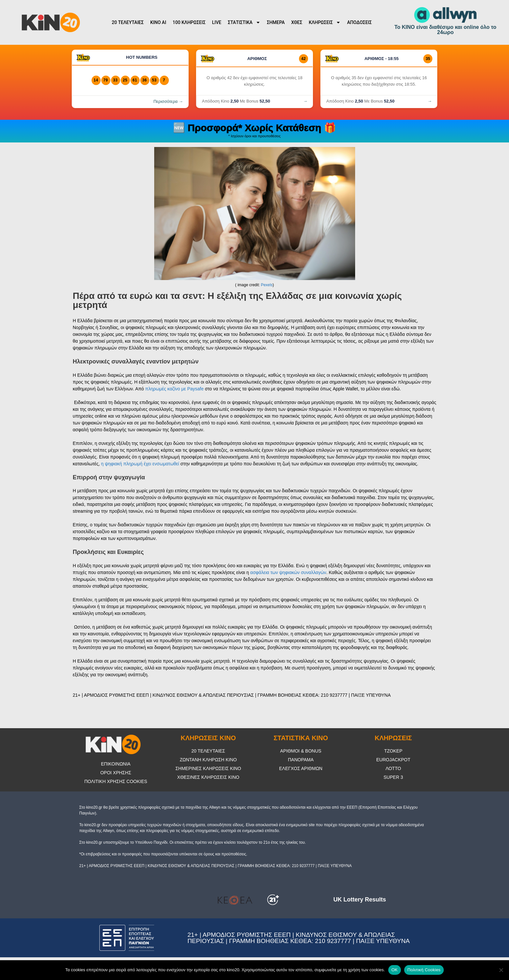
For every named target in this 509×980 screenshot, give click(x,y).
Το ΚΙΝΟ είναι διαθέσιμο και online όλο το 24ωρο (445, 30)
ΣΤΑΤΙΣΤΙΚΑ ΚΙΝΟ (301, 738)
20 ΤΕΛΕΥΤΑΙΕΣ (128, 22)
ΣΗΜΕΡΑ (276, 22)
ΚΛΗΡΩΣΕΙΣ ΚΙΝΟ (208, 738)
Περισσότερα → (168, 101)
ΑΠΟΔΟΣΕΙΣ (359, 22)
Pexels (267, 285)
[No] (501, 970)
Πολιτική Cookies (424, 970)
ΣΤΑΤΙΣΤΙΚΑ (244, 22)
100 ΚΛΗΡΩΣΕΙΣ (189, 22)
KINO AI (158, 22)
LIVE (217, 22)
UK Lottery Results (360, 900)
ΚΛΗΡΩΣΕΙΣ (325, 22)
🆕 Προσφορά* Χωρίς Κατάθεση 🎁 (255, 128)
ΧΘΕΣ (297, 22)
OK (395, 970)
